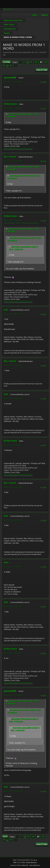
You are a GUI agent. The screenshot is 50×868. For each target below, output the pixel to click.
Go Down (6, 62)
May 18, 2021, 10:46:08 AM (13, 567)
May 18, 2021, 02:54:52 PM (13, 791)
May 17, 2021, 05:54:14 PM (13, 398)
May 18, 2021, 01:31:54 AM (13, 445)
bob (6, 310)
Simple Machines (31, 863)
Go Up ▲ (34, 860)
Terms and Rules (24, 860)
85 (31, 62)
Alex (6, 562)
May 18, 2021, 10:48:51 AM (13, 606)
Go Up (5, 837)
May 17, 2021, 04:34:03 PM (13, 365)
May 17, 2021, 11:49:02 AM (13, 161)
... (28, 62)
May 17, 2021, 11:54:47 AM (13, 220)
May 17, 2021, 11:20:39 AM (13, 82)
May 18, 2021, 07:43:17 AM (13, 487)
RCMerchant (10, 104)
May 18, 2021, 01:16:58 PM (13, 695)
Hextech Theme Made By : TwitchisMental (25, 865)
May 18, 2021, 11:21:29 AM (13, 653)
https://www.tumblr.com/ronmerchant (18, 148)
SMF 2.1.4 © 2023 (19, 863)
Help (14, 860)
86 (36, 62)
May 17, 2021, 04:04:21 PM (13, 314)
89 (4, 65)
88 (46, 62)
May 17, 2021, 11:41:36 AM (13, 108)
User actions (42, 70)
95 (11, 65)
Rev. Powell (10, 157)
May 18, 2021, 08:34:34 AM (13, 520)
